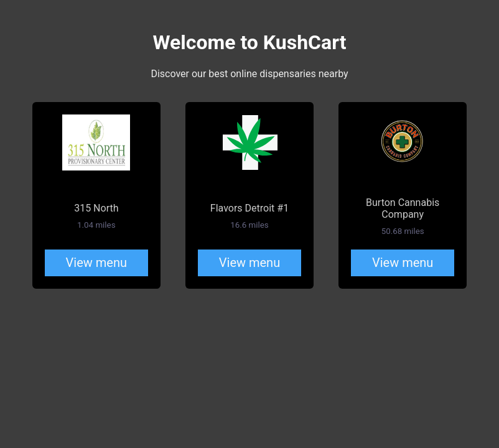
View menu (96, 263)
